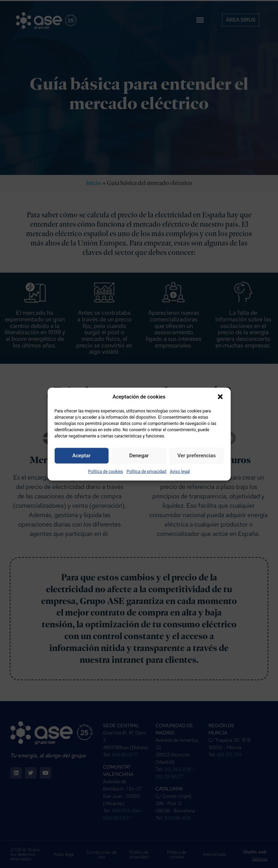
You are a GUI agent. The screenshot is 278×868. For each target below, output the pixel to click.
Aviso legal (180, 471)
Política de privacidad (146, 471)
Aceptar (82, 456)
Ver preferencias (197, 456)
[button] (220, 397)
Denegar (139, 456)
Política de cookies (106, 471)
